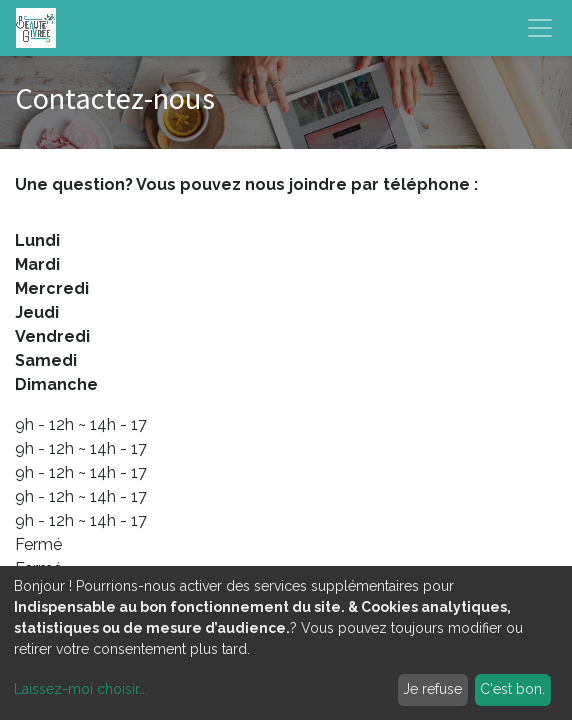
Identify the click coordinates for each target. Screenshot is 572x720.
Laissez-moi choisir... (81, 689)
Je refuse (432, 689)
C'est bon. (512, 689)
